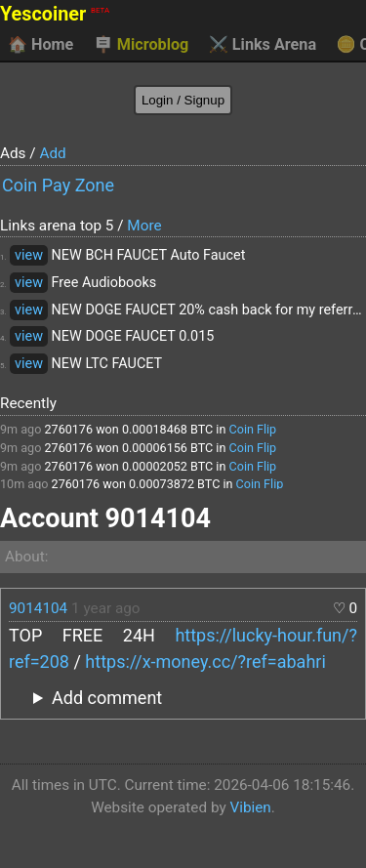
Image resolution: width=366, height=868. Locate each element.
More (144, 226)
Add (52, 153)
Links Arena (263, 45)
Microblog (142, 45)
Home (41, 45)
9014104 (38, 608)
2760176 (68, 429)
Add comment (107, 698)
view (29, 255)
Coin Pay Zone (58, 185)
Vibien (250, 807)
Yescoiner (55, 14)
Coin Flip (253, 429)
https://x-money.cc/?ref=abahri (205, 661)
